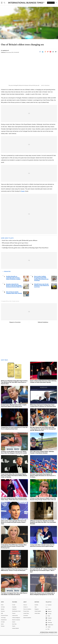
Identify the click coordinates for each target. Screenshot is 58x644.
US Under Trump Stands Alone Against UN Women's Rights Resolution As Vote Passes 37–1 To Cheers (43, 484)
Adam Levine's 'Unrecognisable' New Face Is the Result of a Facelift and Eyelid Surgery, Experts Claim (14, 531)
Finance (14, 622)
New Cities (14, 633)
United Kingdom (38, 620)
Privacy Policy (26, 620)
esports (14, 630)
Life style (3, 630)
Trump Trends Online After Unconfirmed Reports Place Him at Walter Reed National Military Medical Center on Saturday (14, 484)
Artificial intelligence (16, 626)
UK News (3, 616)
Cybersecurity (15, 624)
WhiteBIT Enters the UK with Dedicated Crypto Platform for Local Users (42, 294)
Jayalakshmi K (6, 50)
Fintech (14, 635)
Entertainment (4, 628)
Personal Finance (4, 624)
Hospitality (14, 616)
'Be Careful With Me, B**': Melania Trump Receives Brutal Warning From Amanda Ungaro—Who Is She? (43, 579)
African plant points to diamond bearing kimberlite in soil (17, 254)
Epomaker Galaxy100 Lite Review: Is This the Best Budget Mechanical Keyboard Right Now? (14, 294)
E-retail (14, 613)
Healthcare (14, 618)
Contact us (26, 616)
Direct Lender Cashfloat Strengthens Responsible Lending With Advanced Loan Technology (41, 287)
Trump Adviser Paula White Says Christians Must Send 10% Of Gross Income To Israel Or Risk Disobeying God (14, 555)
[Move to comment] (56, 52)
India (36, 616)
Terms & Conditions (27, 618)
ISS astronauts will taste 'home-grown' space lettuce (15, 252)
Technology (3, 626)
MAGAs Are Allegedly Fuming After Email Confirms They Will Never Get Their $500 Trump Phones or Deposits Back (14, 391)
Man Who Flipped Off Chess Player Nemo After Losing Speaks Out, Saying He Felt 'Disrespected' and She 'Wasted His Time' (43, 437)
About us (25, 613)
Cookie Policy (26, 622)
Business (3, 620)
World (2, 613)
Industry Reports (15, 637)
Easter (23, 200)
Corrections (26, 624)
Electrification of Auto (16, 620)
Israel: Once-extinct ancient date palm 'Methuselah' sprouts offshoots (20, 249)
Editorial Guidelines (43, 331)
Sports (2, 633)
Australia (36, 613)
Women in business (16, 628)
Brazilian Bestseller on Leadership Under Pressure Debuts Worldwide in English (13, 286)
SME (2, 622)
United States (37, 622)
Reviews (3, 635)
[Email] (53, 52)
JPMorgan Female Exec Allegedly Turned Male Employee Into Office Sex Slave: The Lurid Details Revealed (43, 531)
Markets (3, 618)
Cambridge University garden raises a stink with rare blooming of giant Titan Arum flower (25, 256)
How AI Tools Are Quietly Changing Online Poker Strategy (14, 301)
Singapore (37, 618)
